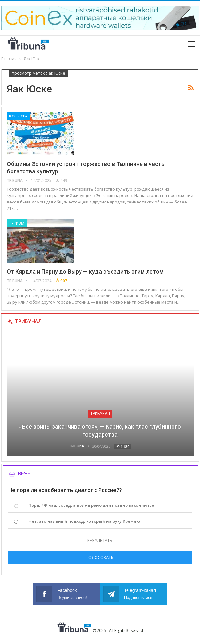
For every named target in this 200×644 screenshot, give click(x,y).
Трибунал (100, 414)
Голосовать (100, 557)
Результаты (100, 540)
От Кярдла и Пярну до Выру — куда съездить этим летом (85, 271)
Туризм (17, 223)
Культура (18, 116)
